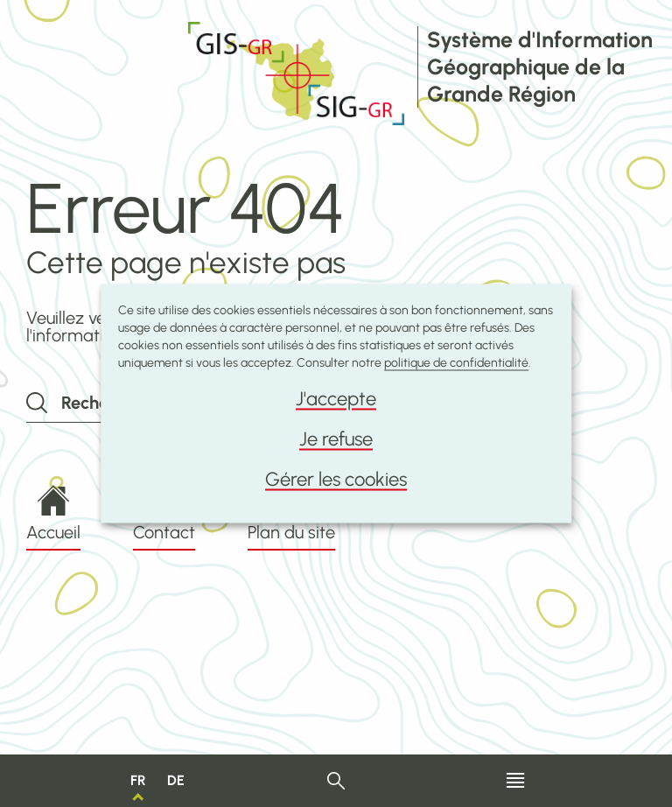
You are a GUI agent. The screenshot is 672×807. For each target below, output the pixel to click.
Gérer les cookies (336, 479)
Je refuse (336, 439)
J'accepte (336, 399)
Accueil (53, 513)
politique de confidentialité (456, 363)
